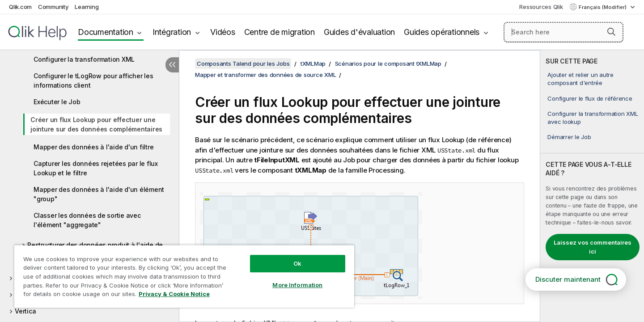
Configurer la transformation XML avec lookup (593, 118)
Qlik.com (20, 7)
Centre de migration (280, 32)
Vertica (25, 311)
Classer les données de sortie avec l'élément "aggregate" (87, 220)
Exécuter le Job (57, 102)
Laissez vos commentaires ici (593, 247)
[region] (184, 276)
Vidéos (223, 32)
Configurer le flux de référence (590, 98)
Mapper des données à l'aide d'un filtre (93, 147)
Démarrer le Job (569, 137)
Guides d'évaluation (359, 32)
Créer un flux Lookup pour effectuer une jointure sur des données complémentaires (96, 124)
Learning (87, 7)
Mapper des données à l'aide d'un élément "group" (99, 194)
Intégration (172, 32)
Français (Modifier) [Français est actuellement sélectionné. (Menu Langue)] (603, 7)
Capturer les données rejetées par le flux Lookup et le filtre (96, 168)
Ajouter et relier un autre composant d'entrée (580, 79)
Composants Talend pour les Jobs (243, 64)
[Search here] (564, 32)
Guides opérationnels (442, 32)
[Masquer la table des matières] (172, 65)
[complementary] (592, 186)
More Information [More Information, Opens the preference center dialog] (297, 285)
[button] (611, 32)
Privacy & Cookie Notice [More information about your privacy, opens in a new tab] (174, 294)
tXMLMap (313, 64)
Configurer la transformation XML (84, 59)
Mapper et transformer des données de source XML (265, 75)
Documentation (106, 32)
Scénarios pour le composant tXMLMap (388, 64)
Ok (297, 263)
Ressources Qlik (541, 7)
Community (53, 7)
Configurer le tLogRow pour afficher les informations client (93, 80)
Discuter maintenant (568, 279)
